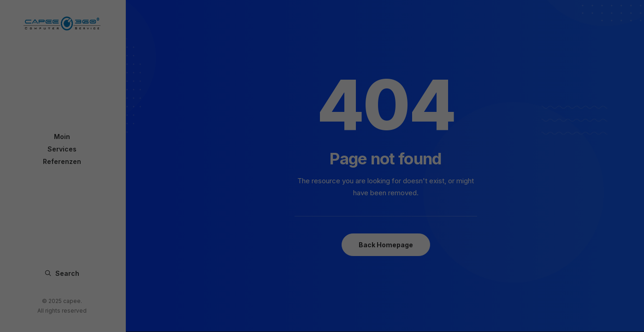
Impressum (369, 256)
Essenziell (264, 173)
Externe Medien (365, 173)
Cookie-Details (280, 256)
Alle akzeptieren (322, 200)
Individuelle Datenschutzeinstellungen (322, 245)
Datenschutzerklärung (326, 256)
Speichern (322, 226)
